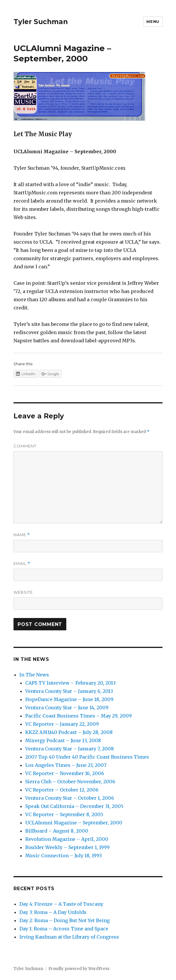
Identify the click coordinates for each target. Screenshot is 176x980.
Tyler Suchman (41, 22)
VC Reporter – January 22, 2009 (62, 724)
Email (22, 564)
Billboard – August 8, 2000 (57, 831)
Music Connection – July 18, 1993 (64, 856)
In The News (34, 675)
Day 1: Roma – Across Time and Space (64, 929)
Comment (25, 446)
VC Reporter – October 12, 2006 (62, 790)
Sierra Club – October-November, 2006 (70, 782)
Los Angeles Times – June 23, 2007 (66, 765)
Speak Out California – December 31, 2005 (74, 806)
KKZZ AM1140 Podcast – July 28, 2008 (69, 732)
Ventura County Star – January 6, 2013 (69, 691)
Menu (153, 21)
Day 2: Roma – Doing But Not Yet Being (65, 920)
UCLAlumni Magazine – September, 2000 (74, 823)
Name (22, 535)
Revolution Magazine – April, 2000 (67, 839)
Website (23, 592)
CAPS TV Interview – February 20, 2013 (70, 683)
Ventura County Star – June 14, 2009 (67, 708)
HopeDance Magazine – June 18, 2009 (69, 699)
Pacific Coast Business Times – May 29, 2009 (78, 716)
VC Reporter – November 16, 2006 (65, 773)
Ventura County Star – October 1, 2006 (70, 798)
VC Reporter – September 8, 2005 (64, 814)
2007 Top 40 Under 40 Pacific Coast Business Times (87, 757)
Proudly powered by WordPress (79, 969)
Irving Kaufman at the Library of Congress (69, 937)
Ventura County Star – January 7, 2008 (70, 749)
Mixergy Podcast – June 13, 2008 (63, 740)
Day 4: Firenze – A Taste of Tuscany (61, 904)
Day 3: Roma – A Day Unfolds (53, 912)
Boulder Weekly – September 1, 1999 (67, 847)
